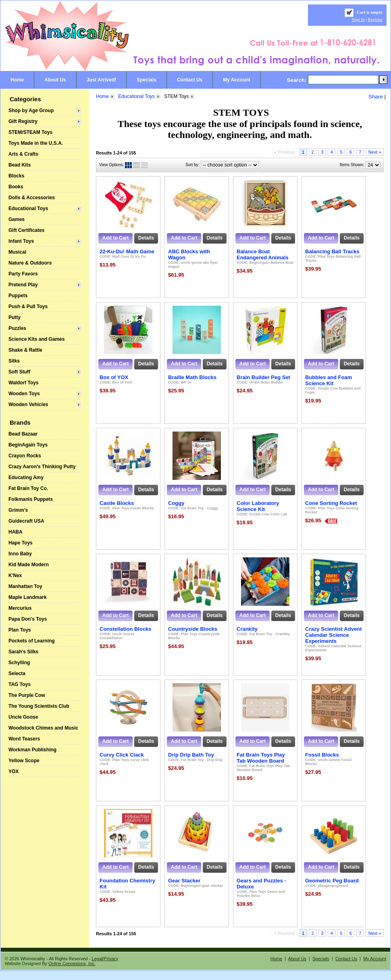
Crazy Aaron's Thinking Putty (42, 467)
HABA (16, 532)
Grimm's (18, 510)
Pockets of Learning (32, 641)
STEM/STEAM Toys (30, 132)
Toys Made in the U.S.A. (36, 143)
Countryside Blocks (193, 629)
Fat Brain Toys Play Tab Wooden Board (261, 758)
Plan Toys (20, 630)
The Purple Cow (27, 695)
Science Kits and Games (36, 339)
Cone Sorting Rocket (331, 503)
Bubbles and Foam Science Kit (329, 380)
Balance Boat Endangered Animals (263, 254)
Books (16, 187)
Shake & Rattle (25, 350)
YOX (14, 771)
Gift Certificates (26, 230)
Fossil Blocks (322, 755)
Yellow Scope (24, 761)
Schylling (19, 663)
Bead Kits (20, 165)
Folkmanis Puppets (31, 499)
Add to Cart (115, 238)
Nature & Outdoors (30, 263)
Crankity (247, 629)
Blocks (16, 176)
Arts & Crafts (23, 154)
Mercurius (20, 608)
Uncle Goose (23, 717)
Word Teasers (24, 739)
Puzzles (17, 328)
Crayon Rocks (25, 456)
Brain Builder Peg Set (263, 377)
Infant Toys (21, 241)
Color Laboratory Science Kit (258, 506)
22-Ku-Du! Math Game (127, 251)
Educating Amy (26, 477)
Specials (147, 80)
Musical (17, 252)
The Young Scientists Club (39, 706)
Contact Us (190, 80)
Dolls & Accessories (32, 198)
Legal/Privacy (105, 959)
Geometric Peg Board (332, 881)
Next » (375, 152)
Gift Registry (23, 121)
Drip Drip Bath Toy (191, 755)
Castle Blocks (117, 503)
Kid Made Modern (29, 565)
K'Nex (15, 575)
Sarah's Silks (23, 652)
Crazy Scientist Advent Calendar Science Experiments (333, 635)
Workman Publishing (32, 750)
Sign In (358, 19)
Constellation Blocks (126, 629)
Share (376, 97)
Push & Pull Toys (28, 307)
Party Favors (23, 274)
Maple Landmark (28, 597)
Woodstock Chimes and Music (43, 728)
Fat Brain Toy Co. (28, 488)
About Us (55, 80)
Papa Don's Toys (28, 619)
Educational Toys (28, 209)
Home (17, 80)
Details (146, 238)
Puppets (18, 296)
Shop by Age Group (31, 111)
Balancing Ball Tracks (332, 251)
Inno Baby (20, 554)
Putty (15, 317)
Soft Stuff (19, 372)
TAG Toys (20, 684)
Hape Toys (21, 543)
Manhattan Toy (25, 586)
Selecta (17, 673)
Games (17, 219)
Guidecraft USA (26, 521)
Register (375, 19)
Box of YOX (114, 377)
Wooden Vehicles (28, 405)
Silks (14, 361)
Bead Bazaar (23, 434)
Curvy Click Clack (122, 755)
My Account (237, 80)
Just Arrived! (102, 80)
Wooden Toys (24, 394)
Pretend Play (23, 285)
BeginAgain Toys (28, 445)
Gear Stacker (184, 881)
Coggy (176, 503)
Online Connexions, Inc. (72, 963)
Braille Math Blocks (192, 377)
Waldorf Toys (24, 383)
